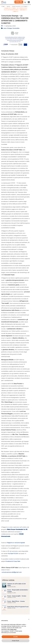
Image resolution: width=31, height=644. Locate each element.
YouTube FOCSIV (13, 554)
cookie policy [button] (13, 629)
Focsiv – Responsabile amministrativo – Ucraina (18, 591)
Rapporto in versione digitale (16, 543)
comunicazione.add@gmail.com (12, 572)
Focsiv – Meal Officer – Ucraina (16, 601)
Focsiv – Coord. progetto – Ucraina (17, 596)
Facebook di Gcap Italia (13, 561)
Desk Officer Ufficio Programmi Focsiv (18, 607)
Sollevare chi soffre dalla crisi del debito (16, 585)
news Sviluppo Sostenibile (20, 7)
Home (3, 7)
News (8, 7)
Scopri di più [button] (15, 641)
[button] (29, 619)
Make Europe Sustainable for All (17, 529)
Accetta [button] (15, 637)
